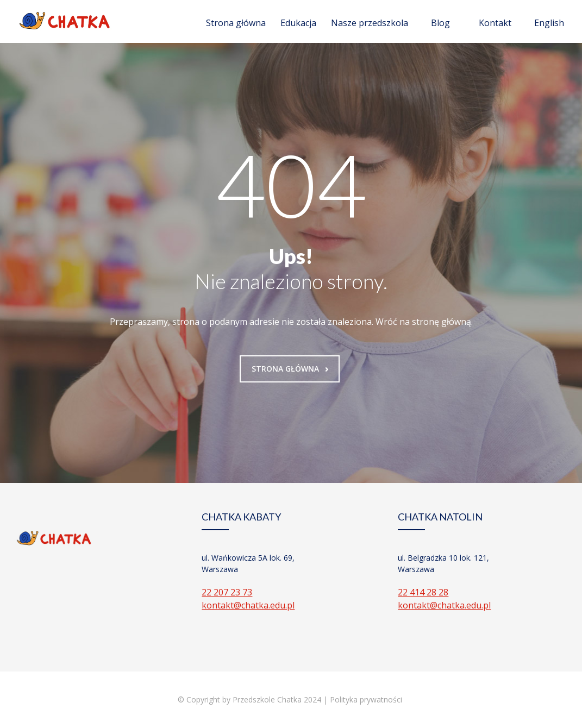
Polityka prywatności (367, 699)
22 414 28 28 (423, 592)
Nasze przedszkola (370, 23)
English (549, 23)
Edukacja (298, 23)
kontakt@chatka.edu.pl (248, 605)
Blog (440, 23)
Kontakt (495, 23)
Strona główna (236, 23)
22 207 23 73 (227, 592)
